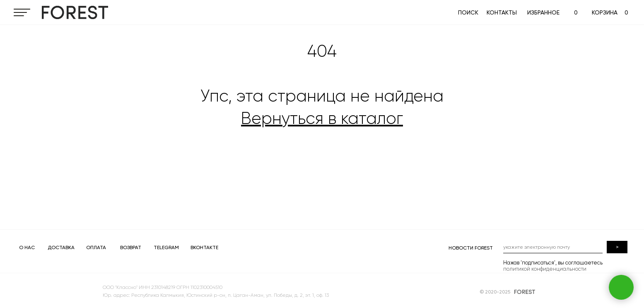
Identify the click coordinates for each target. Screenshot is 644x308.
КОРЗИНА (605, 12)
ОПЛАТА (96, 247)
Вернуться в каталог (322, 118)
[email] (553, 247)
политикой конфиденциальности (545, 269)
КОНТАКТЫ (502, 12)
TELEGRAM (166, 247)
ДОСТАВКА (61, 247)
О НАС (27, 247)
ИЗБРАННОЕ (543, 12)
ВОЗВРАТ (131, 247)
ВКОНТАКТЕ (204, 247)
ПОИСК (468, 12)
